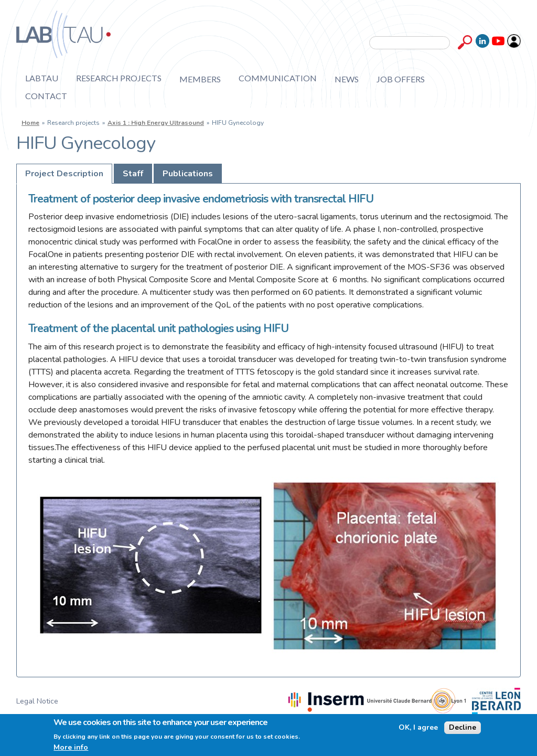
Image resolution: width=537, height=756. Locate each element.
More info (71, 748)
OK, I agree (418, 728)
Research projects (119, 78)
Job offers (401, 79)
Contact (46, 96)
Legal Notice (37, 701)
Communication (278, 78)
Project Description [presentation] (64, 174)
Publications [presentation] (188, 174)
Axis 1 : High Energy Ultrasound (156, 123)
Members (200, 79)
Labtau (42, 78)
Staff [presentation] (133, 174)
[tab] (64, 174)
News (347, 79)
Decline (463, 727)
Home (30, 123)
